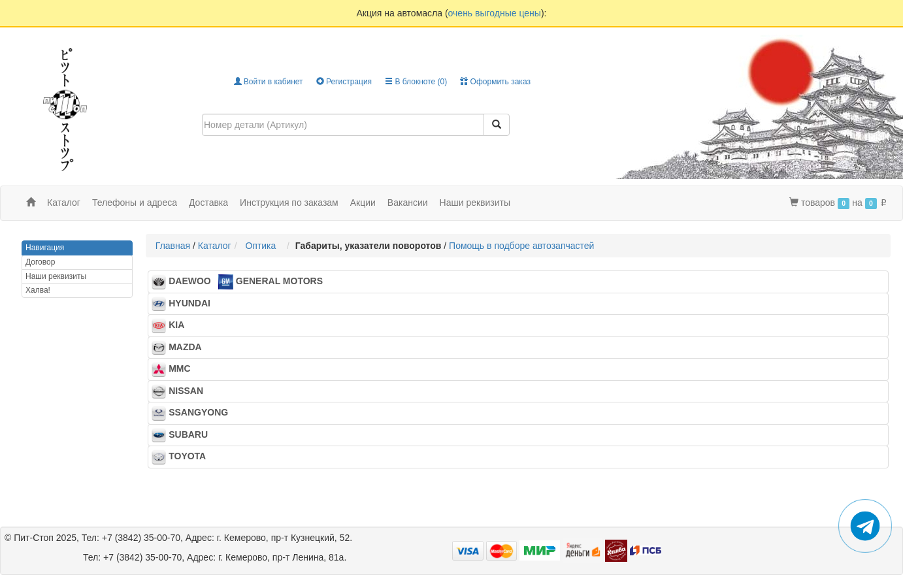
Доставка (208, 203)
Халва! (38, 290)
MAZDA (180, 348)
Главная (173, 246)
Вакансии (408, 203)
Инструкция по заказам (289, 203)
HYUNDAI (185, 304)
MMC (175, 369)
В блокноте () (416, 82)
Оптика (263, 246)
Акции (363, 203)
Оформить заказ (495, 82)
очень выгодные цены (495, 13)
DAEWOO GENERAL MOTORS (237, 282)
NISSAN (181, 391)
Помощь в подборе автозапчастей (521, 246)
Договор (40, 262)
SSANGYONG (194, 413)
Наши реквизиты (475, 203)
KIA (172, 325)
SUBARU (184, 435)
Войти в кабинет (269, 82)
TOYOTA (183, 457)
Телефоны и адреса (135, 203)
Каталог (215, 246)
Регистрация (344, 82)
